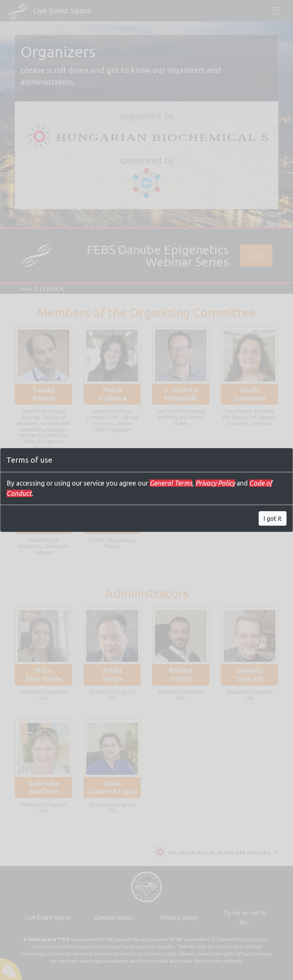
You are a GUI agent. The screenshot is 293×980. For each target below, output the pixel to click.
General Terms (171, 483)
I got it (273, 518)
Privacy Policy (215, 483)
